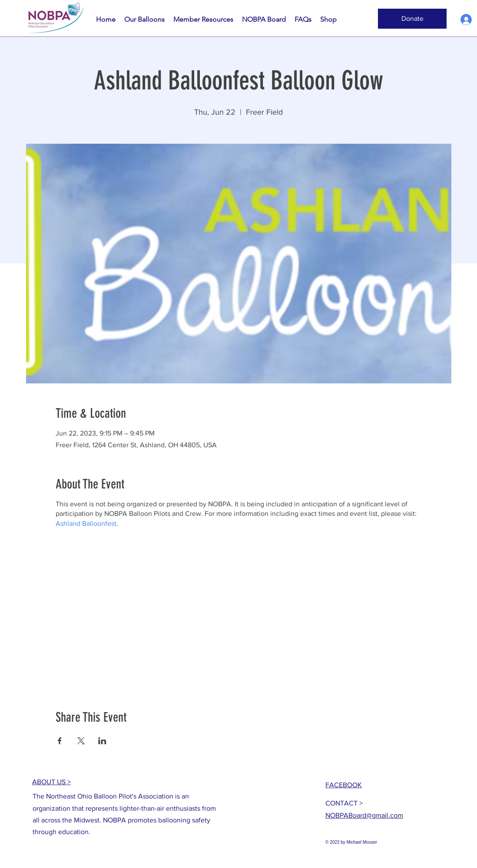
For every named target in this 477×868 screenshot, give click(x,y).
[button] (412, 19)
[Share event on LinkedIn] (102, 741)
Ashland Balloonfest (86, 523)
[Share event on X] (81, 741)
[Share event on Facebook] (60, 741)
